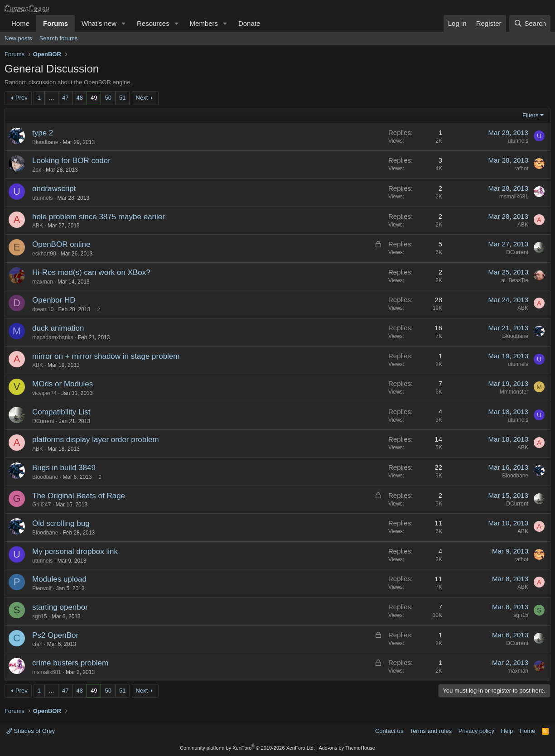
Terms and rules (431, 731)
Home (20, 23)
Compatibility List (61, 412)
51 (122, 98)
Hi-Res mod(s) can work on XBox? (91, 272)
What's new (99, 23)
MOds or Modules (63, 384)
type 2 (43, 133)
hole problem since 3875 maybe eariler (99, 217)
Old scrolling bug (61, 523)
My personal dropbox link (75, 551)
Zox (37, 170)
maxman (43, 282)
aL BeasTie (515, 280)
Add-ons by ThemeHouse (347, 748)
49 (94, 98)
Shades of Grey (31, 731)
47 (65, 98)
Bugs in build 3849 (64, 468)
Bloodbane (45, 142)
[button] (124, 23)
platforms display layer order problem (96, 440)
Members (204, 23)
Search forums (59, 38)
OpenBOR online (61, 244)
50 (108, 98)
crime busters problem (70, 663)
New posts (18, 38)
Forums (55, 23)
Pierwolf (42, 588)
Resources (153, 23)
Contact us (389, 731)
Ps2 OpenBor (55, 635)
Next (142, 98)
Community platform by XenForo (247, 748)
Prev (22, 98)
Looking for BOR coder (71, 161)
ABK (38, 226)
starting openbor (60, 607)
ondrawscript (54, 189)
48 (80, 98)
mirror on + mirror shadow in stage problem (106, 356)
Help (507, 731)
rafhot (521, 169)
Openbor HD (54, 300)
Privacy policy (476, 731)
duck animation (58, 328)
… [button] (51, 98)
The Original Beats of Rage (79, 496)
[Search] (530, 23)
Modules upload (59, 579)
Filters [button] (530, 115)
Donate (249, 23)
